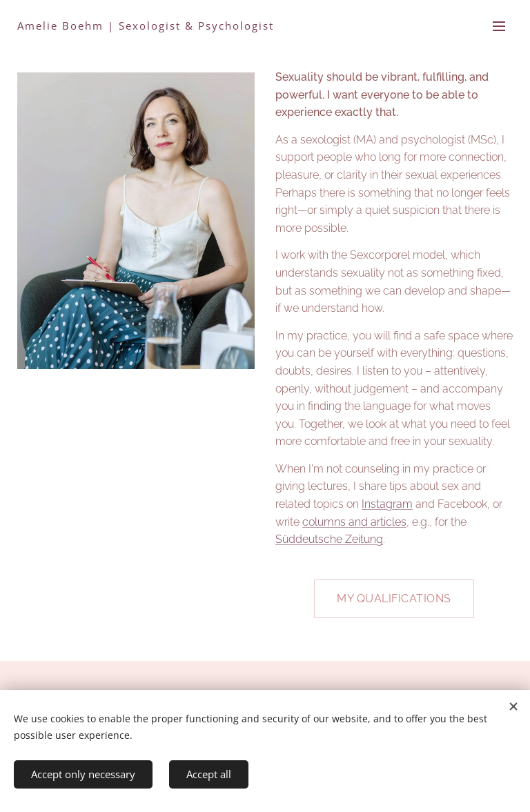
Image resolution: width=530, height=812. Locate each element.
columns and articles (354, 522)
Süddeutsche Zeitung (329, 539)
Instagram (387, 504)
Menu (499, 26)
